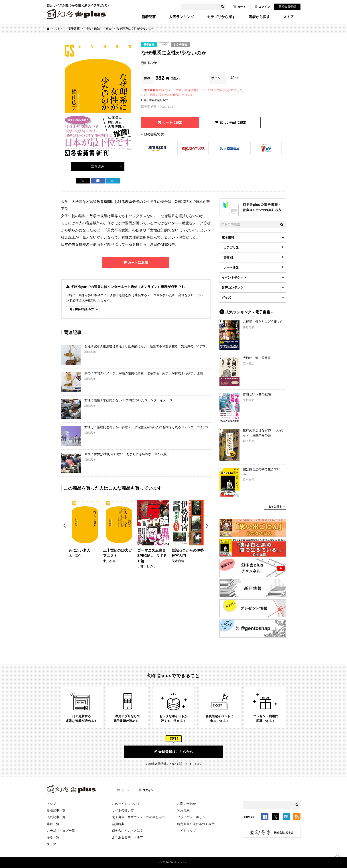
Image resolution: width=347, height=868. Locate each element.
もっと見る (275, 507)
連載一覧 (53, 824)
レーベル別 (231, 267)
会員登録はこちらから (173, 752)
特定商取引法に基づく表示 (196, 824)
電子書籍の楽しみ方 (156, 100)
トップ (51, 804)
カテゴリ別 (231, 247)
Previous (65, 526)
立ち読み (98, 166)
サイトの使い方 (123, 810)
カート (239, 7)
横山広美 (149, 63)
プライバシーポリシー (193, 817)
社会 (109, 29)
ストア (288, 17)
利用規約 (183, 810)
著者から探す (259, 17)
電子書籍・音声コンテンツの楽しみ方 (138, 817)
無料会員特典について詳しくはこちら (175, 764)
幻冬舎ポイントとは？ (128, 831)
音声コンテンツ (233, 287)
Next (207, 526)
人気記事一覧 (56, 817)
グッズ (226, 297)
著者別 (228, 257)
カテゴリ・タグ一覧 (61, 831)
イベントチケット (234, 277)
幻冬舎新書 (181, 45)
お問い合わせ (187, 804)
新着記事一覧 (56, 810)
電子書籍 (74, 29)
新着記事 (149, 17)
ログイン (262, 7)
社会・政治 (93, 29)
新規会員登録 (287, 7)
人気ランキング (181, 17)
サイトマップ (187, 831)
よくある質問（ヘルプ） (129, 837)
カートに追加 (172, 122)
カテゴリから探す (221, 17)
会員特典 (118, 824)
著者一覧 (53, 837)
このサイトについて (126, 804)
